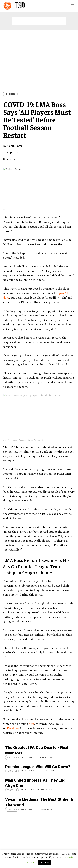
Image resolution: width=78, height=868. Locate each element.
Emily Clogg (27, 809)
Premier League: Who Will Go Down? (38, 767)
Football (12, 94)
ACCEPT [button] (45, 863)
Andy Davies (28, 757)
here (32, 724)
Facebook (13, 728)
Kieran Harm (14, 146)
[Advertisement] (39, 21)
